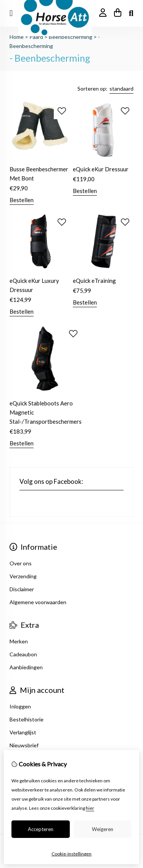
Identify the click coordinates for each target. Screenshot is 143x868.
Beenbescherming (71, 37)
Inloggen (20, 706)
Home (17, 37)
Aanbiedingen (26, 667)
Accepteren (41, 829)
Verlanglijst (23, 732)
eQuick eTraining (94, 281)
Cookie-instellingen (71, 854)
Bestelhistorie (27, 719)
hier (90, 808)
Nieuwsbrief (24, 745)
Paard (36, 37)
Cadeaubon (23, 654)
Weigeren (103, 829)
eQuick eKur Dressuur (101, 169)
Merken (19, 641)
